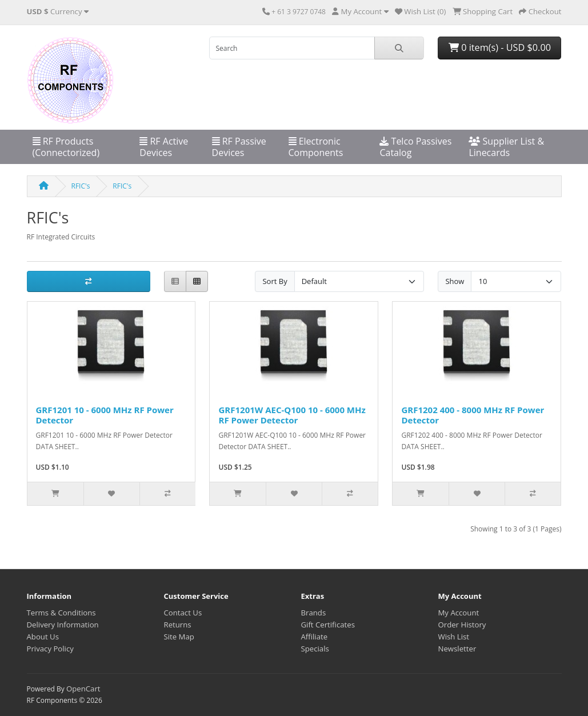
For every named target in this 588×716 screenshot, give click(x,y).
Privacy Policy (50, 649)
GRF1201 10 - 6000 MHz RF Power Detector (105, 415)
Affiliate (315, 637)
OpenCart (83, 689)
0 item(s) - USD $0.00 (500, 47)
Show (455, 281)
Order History (462, 625)
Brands (314, 613)
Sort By (275, 281)
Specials (315, 649)
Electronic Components (316, 147)
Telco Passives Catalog (415, 147)
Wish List (454, 637)
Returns (178, 625)
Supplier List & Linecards (506, 147)
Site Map (179, 637)
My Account (459, 613)
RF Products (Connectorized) (66, 147)
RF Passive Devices (239, 147)
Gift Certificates (328, 625)
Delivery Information (63, 625)
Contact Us (183, 613)
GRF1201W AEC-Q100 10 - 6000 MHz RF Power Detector (292, 415)
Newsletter (457, 649)
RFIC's (81, 186)
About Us (43, 637)
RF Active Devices (164, 147)
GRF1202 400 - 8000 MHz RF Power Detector (473, 415)
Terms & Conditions (61, 613)
